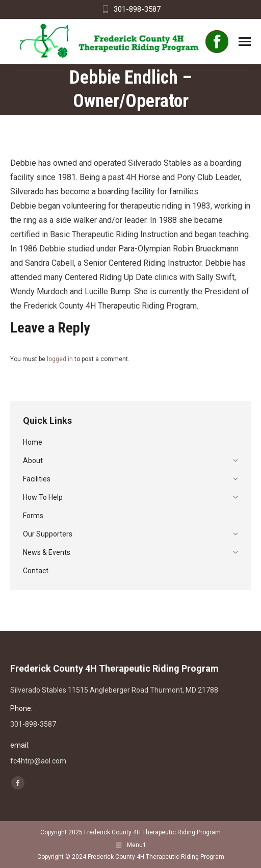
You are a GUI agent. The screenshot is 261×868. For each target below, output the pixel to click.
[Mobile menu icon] (245, 42)
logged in (60, 359)
